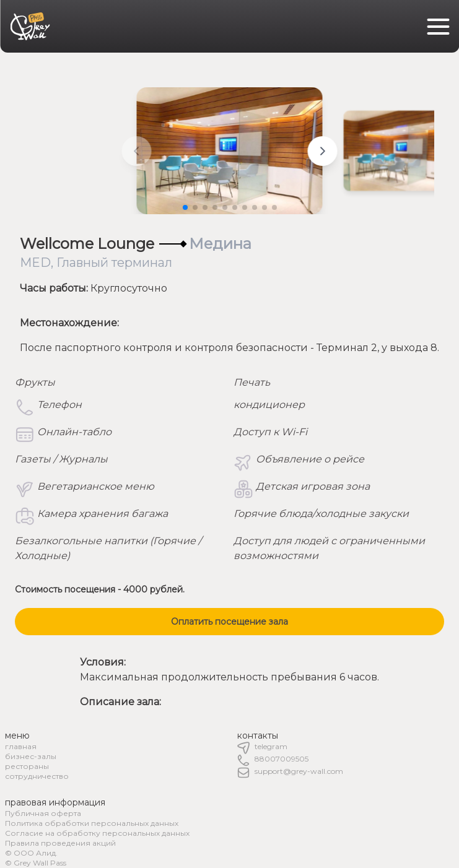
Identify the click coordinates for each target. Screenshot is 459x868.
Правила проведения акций (60, 843)
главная (21, 746)
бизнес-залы (31, 756)
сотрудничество (37, 776)
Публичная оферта (43, 813)
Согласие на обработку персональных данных (97, 833)
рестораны (27, 766)
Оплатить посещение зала (229, 622)
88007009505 (282, 759)
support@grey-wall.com (299, 771)
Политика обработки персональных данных (92, 823)
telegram (271, 746)
